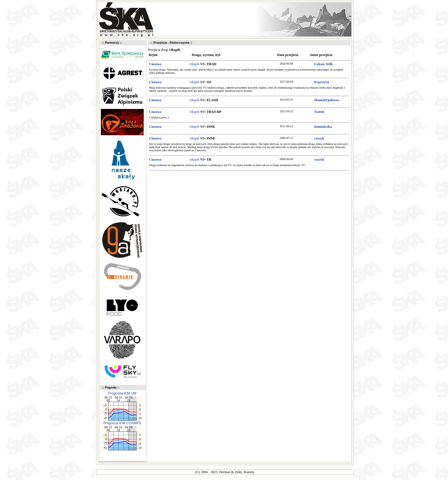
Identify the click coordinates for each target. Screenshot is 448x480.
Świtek (319, 112)
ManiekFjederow (327, 100)
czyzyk (319, 138)
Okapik (194, 64)
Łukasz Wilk (324, 64)
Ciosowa (155, 64)
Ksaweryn (322, 82)
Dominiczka (323, 127)
